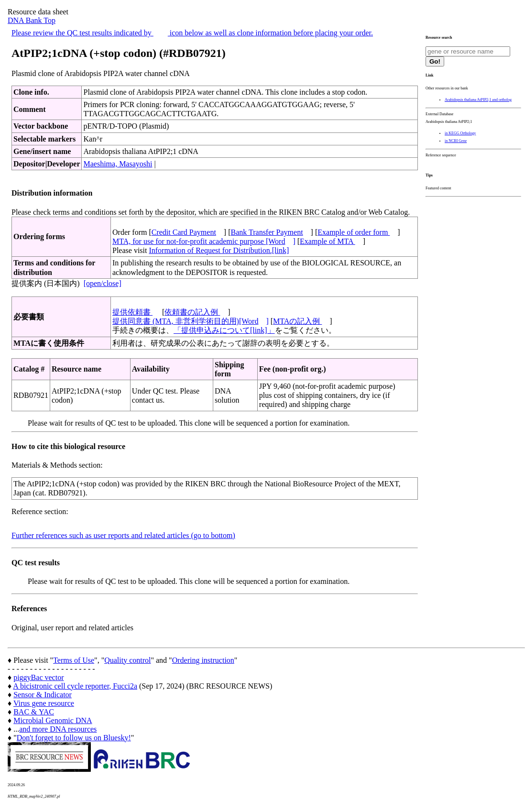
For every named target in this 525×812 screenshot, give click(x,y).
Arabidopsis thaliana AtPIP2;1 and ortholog (478, 100)
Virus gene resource (44, 703)
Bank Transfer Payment (267, 232)
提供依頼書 (132, 312)
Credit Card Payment (184, 232)
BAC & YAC (34, 712)
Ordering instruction (203, 660)
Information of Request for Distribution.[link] (219, 250)
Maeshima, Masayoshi (118, 164)
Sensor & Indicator (43, 695)
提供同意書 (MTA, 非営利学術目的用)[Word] (191, 321)
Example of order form (354, 232)
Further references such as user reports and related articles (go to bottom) (123, 535)
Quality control (127, 660)
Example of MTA (328, 241)
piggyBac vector (38, 677)
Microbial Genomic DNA (53, 720)
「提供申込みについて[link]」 (224, 330)
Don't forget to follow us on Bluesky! (74, 738)
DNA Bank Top (32, 20)
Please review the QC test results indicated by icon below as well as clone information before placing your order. (192, 33)
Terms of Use (74, 660)
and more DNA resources (58, 729)
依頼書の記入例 (192, 312)
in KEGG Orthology (460, 133)
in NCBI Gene (456, 141)
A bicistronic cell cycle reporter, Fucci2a (75, 686)
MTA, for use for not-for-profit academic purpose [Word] (204, 241)
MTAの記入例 (297, 321)
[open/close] (103, 283)
